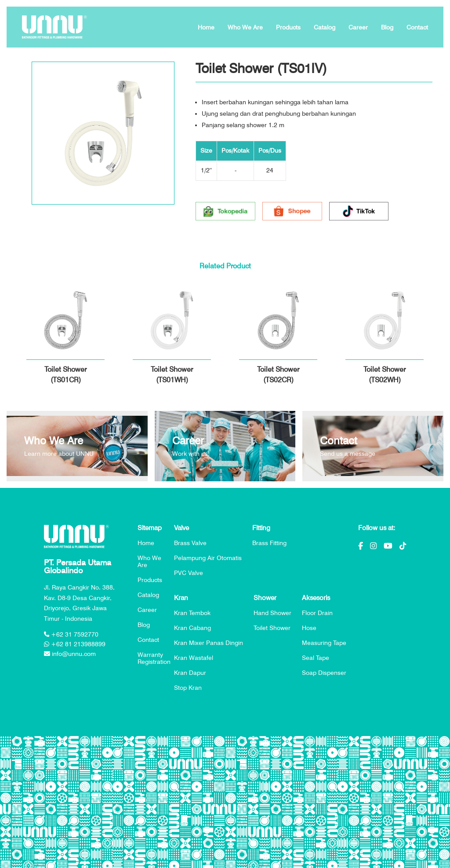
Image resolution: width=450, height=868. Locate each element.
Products (288, 27)
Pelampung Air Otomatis (208, 558)
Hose (309, 628)
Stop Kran (188, 688)
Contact (417, 27)
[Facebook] (361, 546)
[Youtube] (388, 546)
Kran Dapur (190, 673)
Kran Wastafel (194, 658)
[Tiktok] (403, 546)
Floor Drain (317, 613)
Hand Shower (272, 613)
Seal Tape (316, 658)
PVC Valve (189, 573)
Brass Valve (190, 543)
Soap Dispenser (324, 673)
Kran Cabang (192, 628)
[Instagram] (373, 546)
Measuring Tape (324, 643)
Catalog (325, 27)
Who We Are (245, 27)
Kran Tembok (192, 613)
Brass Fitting (269, 543)
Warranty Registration (154, 658)
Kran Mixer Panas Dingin (209, 643)
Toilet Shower (272, 628)
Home (206, 27)
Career (358, 27)
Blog (387, 27)
